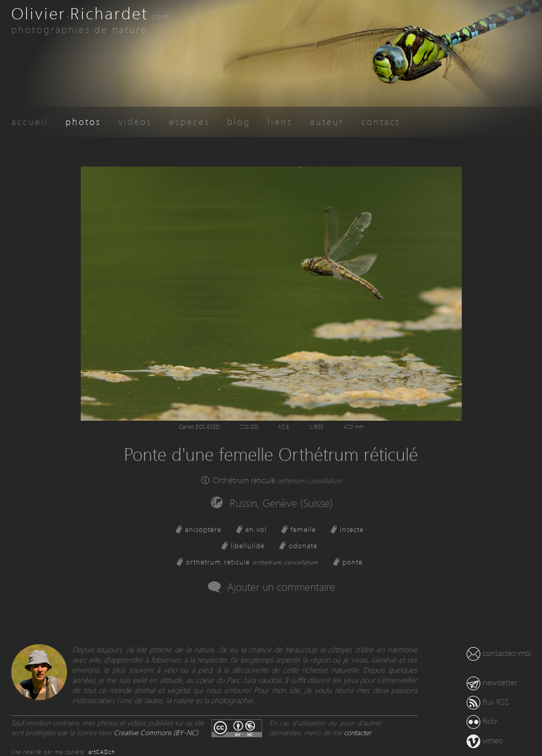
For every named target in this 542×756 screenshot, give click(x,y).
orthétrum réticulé (252, 562)
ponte (353, 562)
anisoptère (203, 529)
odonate (303, 545)
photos (83, 121)
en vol (256, 529)
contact (380, 121)
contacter (358, 732)
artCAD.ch (102, 752)
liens (280, 121)
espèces (189, 121)
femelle (303, 529)
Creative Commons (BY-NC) (156, 732)
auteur (327, 121)
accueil (30, 121)
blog (239, 121)
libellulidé (248, 545)
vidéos (135, 121)
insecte (352, 529)
